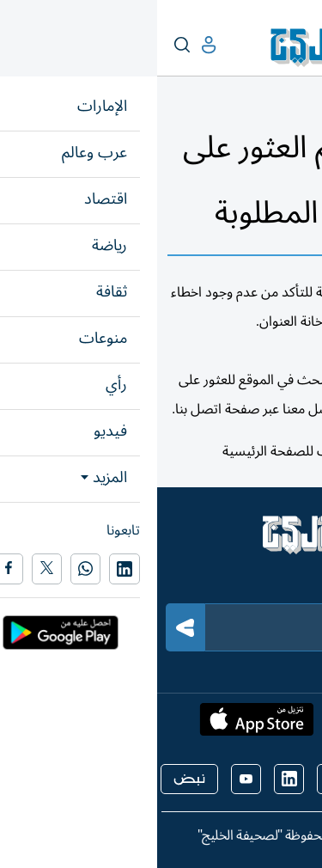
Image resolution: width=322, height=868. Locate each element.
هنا (213, 451)
